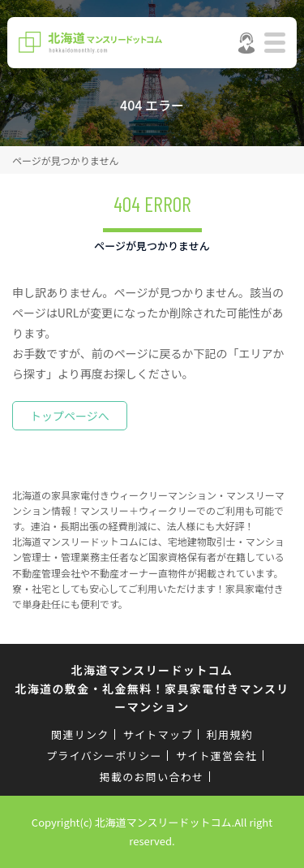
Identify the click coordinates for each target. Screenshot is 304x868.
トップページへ (70, 416)
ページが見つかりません (65, 160)
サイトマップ (158, 734)
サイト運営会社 (216, 756)
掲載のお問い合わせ (152, 777)
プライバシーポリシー (104, 756)
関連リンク (80, 734)
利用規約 (230, 734)
